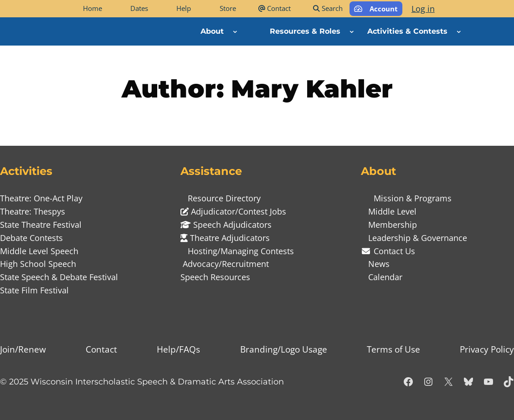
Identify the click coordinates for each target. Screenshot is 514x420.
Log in (423, 9)
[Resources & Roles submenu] (352, 31)
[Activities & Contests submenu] (459, 31)
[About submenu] (235, 31)
